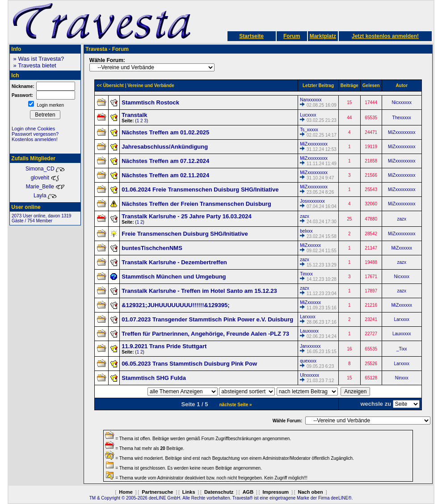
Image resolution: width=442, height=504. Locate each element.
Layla (45, 196)
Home (126, 492)
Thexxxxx (402, 118)
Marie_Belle (45, 187)
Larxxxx (307, 317)
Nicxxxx (401, 277)
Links (189, 492)
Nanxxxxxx (311, 100)
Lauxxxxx (309, 331)
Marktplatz (323, 36)
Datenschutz (219, 492)
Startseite (251, 36)
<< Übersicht (110, 85)
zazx (305, 216)
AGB (248, 492)
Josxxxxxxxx (312, 201)
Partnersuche (157, 492)
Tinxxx (306, 274)
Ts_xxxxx (309, 130)
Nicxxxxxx (401, 102)
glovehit (45, 178)
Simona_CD (45, 169)
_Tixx (402, 349)
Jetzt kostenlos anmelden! (385, 36)
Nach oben (311, 492)
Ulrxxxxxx (309, 375)
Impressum (276, 492)
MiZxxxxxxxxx (402, 132)
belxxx (306, 231)
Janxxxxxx (310, 346)
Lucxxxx (308, 115)
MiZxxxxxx (310, 245)
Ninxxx (402, 378)
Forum (292, 36)
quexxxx (308, 361)
